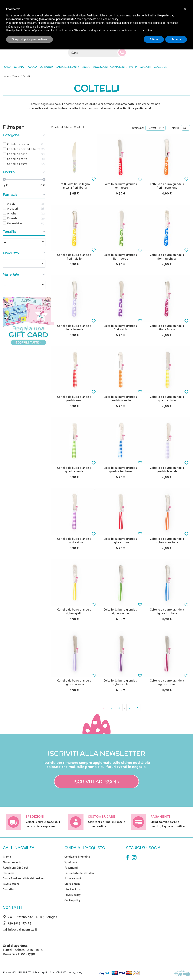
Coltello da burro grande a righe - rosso (121, 540)
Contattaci (9, 889)
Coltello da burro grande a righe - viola (121, 682)
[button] (160, 67)
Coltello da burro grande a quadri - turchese (121, 469)
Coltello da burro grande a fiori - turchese (167, 256)
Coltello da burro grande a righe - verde (121, 611)
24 (186, 128)
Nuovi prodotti (12, 862)
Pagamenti (71, 867)
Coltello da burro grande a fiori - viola (121, 327)
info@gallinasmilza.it (23, 929)
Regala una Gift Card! (15, 867)
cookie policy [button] (111, 19)
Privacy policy (72, 895)
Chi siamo (9, 873)
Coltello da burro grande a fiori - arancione (167, 186)
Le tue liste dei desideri (79, 873)
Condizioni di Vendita (77, 857)
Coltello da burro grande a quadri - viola (74, 540)
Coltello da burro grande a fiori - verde (121, 256)
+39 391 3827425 (20, 923)
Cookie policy (72, 900)
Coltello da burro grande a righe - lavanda (74, 682)
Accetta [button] (176, 39)
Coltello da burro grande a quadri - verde (74, 469)
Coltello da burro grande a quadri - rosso (74, 398)
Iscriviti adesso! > (97, 782)
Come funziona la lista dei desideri (24, 878)
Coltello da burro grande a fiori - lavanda (74, 327)
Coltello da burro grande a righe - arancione (167, 540)
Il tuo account (73, 878)
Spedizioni (71, 862)
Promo (7, 857)
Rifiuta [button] (154, 39)
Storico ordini (72, 884)
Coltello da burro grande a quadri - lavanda (167, 469)
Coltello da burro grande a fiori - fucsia (167, 327)
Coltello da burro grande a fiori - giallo (74, 256)
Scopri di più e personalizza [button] (29, 39)
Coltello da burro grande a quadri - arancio (121, 398)
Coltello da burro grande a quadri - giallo (167, 398)
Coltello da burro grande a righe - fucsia (167, 682)
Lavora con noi (11, 884)
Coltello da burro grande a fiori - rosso (121, 186)
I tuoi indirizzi (72, 889)
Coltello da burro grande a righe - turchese (167, 611)
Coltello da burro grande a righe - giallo (74, 611)
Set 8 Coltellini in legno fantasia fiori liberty (74, 186)
